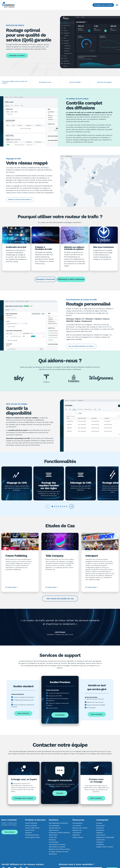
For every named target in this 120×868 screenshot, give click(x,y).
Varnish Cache (30, 830)
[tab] (52, 506)
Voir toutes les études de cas (60, 599)
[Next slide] (72, 506)
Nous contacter (23, 713)
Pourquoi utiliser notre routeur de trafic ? (15, 82)
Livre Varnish (77, 826)
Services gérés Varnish (32, 837)
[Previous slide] (48, 506)
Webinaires (76, 835)
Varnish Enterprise (31, 823)
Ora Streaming (54, 842)
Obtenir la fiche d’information (19, 199)
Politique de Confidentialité (105, 837)
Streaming (52, 840)
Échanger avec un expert (103, 5)
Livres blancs (77, 833)
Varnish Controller (31, 826)
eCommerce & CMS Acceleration (59, 833)
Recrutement (100, 826)
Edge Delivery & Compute (57, 844)
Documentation (78, 823)
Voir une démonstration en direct (81, 346)
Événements (100, 830)
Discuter (60, 793)
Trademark (100, 842)
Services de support (105, 82)
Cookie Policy (101, 840)
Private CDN (53, 837)
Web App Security (55, 828)
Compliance (100, 844)
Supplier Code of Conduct (105, 847)
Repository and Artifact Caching (59, 849)
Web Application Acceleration (58, 823)
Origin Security (54, 830)
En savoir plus (11, 587)
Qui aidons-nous (45, 82)
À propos (99, 823)
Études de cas (77, 830)
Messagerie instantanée (46, 279)
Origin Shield (53, 835)
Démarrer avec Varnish (80, 828)
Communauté (101, 835)
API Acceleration (54, 826)
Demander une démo (17, 56)
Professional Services (32, 835)
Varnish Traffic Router (32, 828)
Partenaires (100, 828)
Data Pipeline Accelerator (57, 847)
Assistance (29, 833)
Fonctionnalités (75, 82)
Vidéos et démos (78, 837)
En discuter (60, 715)
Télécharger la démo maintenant (71, 279)
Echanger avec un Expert (24, 798)
